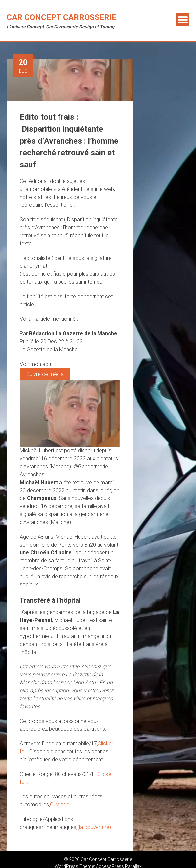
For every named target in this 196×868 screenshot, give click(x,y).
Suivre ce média (45, 374)
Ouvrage (60, 805)
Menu (183, 20)
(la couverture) (95, 827)
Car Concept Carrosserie (61, 17)
